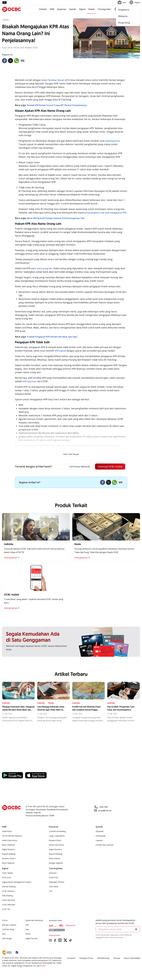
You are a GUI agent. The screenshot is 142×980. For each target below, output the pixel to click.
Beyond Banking (9, 854)
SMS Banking (7, 896)
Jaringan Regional (56, 863)
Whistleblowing (103, 958)
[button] (136, 930)
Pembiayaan (101, 836)
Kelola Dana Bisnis (10, 841)
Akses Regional (8, 863)
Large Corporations (57, 836)
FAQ (27, 925)
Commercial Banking (57, 832)
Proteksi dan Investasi (105, 845)
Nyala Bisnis (7, 832)
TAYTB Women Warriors (12, 836)
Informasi (53, 873)
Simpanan (100, 832)
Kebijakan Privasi (86, 958)
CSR (51, 891)
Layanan (99, 841)
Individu (43, 9)
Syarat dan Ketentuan (34, 921)
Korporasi (62, 9)
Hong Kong (124, 23)
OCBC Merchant (9, 905)
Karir (27, 930)
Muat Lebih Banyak (71, 454)
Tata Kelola (54, 887)
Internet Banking (9, 887)
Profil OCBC (54, 878)
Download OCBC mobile (109, 467)
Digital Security (31, 939)
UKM (52, 9)
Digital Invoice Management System (17, 882)
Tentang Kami (104, 9)
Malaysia (123, 16)
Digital (82, 9)
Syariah (73, 9)
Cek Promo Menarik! (78, 467)
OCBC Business (8, 891)
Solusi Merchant (9, 900)
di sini (43, 966)
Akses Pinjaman (8, 845)
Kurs (4, 934)
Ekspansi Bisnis (55, 841)
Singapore (124, 10)
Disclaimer (71, 958)
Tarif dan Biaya (8, 930)
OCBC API (6, 909)
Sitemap (117, 958)
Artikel (91, 9)
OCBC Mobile (7, 873)
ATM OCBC (7, 878)
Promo (5, 921)
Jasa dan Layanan (9, 925)
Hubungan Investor (57, 882)
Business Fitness (9, 859)
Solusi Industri (55, 859)
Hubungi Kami (55, 935)
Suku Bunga (7, 939)
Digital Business (8, 850)
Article (28, 934)
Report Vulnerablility (132, 958)
